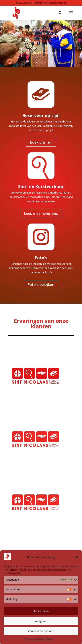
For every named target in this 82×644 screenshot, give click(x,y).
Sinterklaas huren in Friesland (41, 40)
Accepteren (41, 611)
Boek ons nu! (41, 142)
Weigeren (41, 621)
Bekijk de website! (41, 54)
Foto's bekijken (41, 284)
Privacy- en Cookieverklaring (39, 639)
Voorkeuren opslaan (41, 631)
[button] (77, 557)
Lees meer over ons (41, 213)
